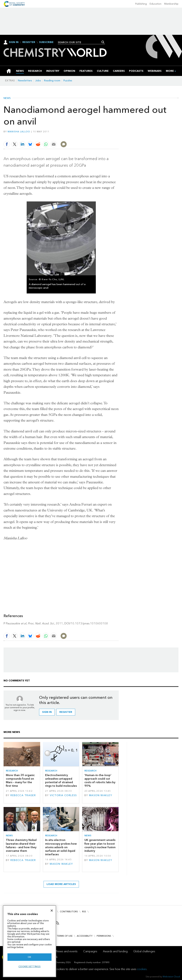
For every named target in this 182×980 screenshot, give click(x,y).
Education (156, 4)
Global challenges (144, 951)
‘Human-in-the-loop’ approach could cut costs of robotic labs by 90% (100, 781)
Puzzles (68, 81)
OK (30, 957)
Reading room (52, 81)
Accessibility (85, 936)
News (7, 98)
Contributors (69, 912)
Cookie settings (30, 966)
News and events (67, 951)
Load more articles (61, 884)
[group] (170, 71)
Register (29, 42)
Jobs (38, 81)
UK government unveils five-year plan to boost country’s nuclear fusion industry (100, 845)
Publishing (141, 4)
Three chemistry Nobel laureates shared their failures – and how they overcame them (21, 845)
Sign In (14, 42)
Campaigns (90, 951)
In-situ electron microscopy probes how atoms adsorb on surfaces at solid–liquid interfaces (61, 847)
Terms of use (65, 936)
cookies (142, 969)
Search (103, 42)
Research (12, 771)
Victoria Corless (63, 795)
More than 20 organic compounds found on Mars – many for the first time (20, 781)
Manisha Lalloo (19, 132)
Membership (171, 4)
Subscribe (46, 42)
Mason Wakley (101, 795)
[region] (30, 941)
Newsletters (25, 81)
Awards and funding (115, 951)
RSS (84, 912)
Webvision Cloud (171, 977)
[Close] (52, 911)
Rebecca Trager (23, 795)
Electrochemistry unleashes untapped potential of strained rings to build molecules (61, 781)
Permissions (104, 936)
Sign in (47, 712)
